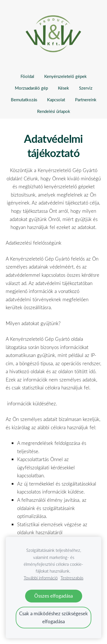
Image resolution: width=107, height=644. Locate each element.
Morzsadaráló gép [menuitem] (31, 88)
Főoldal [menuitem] (27, 76)
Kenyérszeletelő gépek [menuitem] (65, 76)
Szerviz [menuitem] (86, 88)
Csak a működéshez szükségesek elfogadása (53, 617)
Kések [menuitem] (63, 88)
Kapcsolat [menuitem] (56, 100)
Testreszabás (72, 578)
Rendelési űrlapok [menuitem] (54, 111)
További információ (41, 578)
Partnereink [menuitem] (86, 100)
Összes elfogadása (53, 596)
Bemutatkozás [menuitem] (24, 100)
